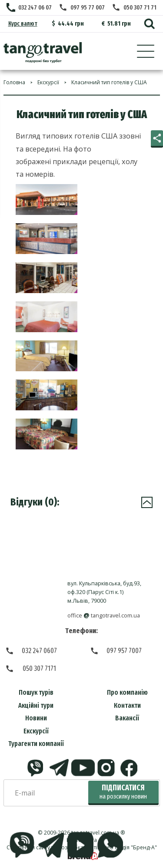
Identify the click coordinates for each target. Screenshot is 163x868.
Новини (36, 718)
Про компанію (127, 692)
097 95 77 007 (88, 8)
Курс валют (23, 24)
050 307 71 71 (140, 8)
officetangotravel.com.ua (104, 616)
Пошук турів (36, 692)
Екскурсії (36, 731)
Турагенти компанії (36, 744)
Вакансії (127, 718)
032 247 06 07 (35, 8)
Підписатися (123, 792)
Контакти (127, 705)
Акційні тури (36, 705)
